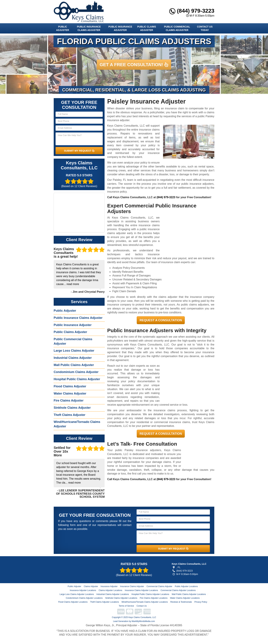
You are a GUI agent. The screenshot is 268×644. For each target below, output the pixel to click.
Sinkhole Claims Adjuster (72, 408)
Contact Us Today (205, 28)
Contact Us (142, 606)
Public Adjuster (62, 28)
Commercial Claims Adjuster (159, 586)
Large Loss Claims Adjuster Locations (77, 594)
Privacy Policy (201, 602)
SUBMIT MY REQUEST (79, 151)
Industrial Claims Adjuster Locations (113, 594)
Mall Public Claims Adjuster (74, 365)
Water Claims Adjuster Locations (185, 598)
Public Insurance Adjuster (120, 28)
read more (73, 284)
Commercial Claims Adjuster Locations (178, 590)
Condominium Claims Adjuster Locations (84, 598)
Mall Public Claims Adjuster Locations (189, 594)
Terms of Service (126, 606)
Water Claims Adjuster (70, 394)
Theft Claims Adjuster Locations (105, 602)
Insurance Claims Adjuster (132, 586)
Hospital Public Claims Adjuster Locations (150, 594)
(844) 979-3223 (192, 11)
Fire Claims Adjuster (69, 401)
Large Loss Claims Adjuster (74, 351)
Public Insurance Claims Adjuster (89, 28)
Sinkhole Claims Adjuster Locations (121, 598)
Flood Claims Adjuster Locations (73, 602)
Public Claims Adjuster (147, 28)
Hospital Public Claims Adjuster (77, 379)
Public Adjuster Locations (186, 586)
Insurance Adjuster (109, 586)
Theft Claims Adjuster (69, 415)
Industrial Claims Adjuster (73, 358)
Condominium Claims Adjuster (76, 372)
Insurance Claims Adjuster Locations (141, 590)
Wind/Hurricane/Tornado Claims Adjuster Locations (145, 602)
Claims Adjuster (91, 586)
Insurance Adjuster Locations (83, 590)
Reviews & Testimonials (181, 602)
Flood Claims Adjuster (70, 386)
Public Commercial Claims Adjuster (177, 28)
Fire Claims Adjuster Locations (154, 598)
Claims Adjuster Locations (110, 590)
